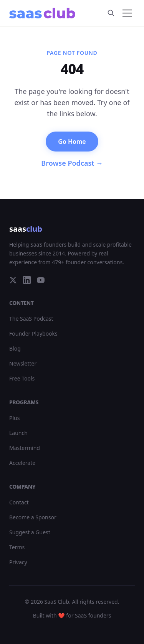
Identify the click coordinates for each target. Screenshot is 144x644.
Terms (17, 547)
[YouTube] (41, 280)
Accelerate (22, 463)
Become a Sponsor (33, 517)
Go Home (72, 142)
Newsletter (23, 363)
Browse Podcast (72, 163)
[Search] (111, 13)
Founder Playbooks (33, 334)
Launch (18, 433)
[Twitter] (13, 280)
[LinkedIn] (27, 280)
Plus (14, 418)
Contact (19, 502)
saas (26, 229)
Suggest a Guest (30, 532)
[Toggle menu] (127, 13)
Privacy (18, 562)
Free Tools (22, 378)
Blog (15, 348)
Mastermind (25, 448)
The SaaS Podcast (31, 319)
